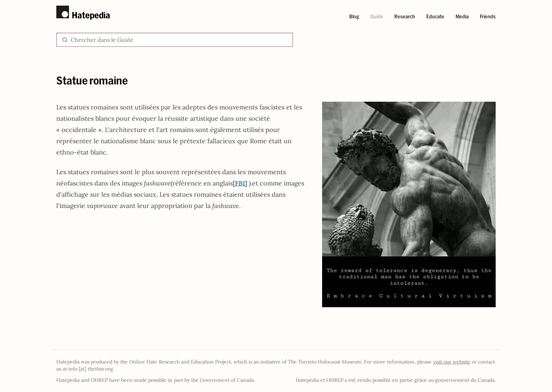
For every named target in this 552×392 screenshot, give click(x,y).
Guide (377, 16)
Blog (354, 16)
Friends (488, 16)
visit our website (452, 362)
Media (462, 16)
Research (405, 16)
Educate (435, 16)
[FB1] (240, 183)
